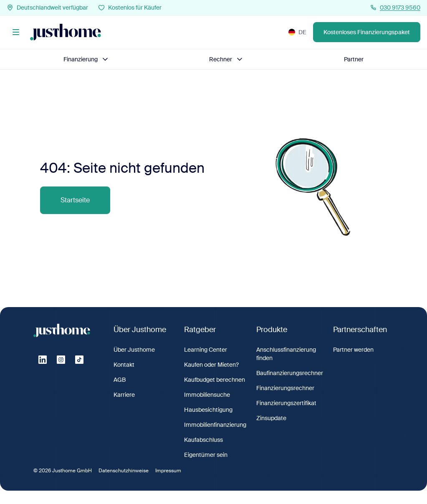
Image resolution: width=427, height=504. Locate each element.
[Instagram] (61, 360)
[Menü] (16, 32)
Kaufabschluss (203, 440)
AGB (120, 380)
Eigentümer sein (206, 455)
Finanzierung (86, 59)
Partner (354, 59)
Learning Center (206, 350)
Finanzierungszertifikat (286, 403)
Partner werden (353, 350)
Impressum (168, 471)
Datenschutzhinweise (124, 471)
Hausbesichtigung (208, 410)
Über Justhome (134, 350)
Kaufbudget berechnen (215, 380)
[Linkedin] (43, 360)
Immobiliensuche (207, 395)
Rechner (226, 59)
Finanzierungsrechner (285, 388)
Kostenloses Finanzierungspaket (367, 32)
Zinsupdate (271, 418)
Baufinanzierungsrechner (290, 373)
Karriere (124, 395)
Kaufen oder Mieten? (211, 365)
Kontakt (124, 365)
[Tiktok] (79, 360)
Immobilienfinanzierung (215, 425)
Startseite (75, 200)
